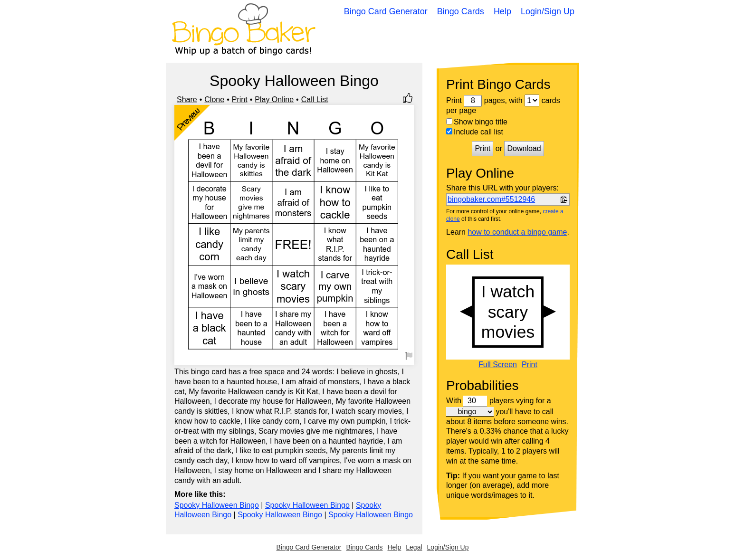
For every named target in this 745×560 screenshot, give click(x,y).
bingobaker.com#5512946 (491, 199)
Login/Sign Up (548, 11)
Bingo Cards (461, 11)
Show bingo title (477, 122)
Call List (315, 100)
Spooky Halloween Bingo (217, 505)
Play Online (274, 100)
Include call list (475, 132)
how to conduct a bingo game (517, 232)
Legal (414, 547)
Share (187, 100)
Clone (214, 100)
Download (524, 148)
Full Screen (498, 365)
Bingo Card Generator (386, 11)
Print (240, 100)
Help (502, 11)
